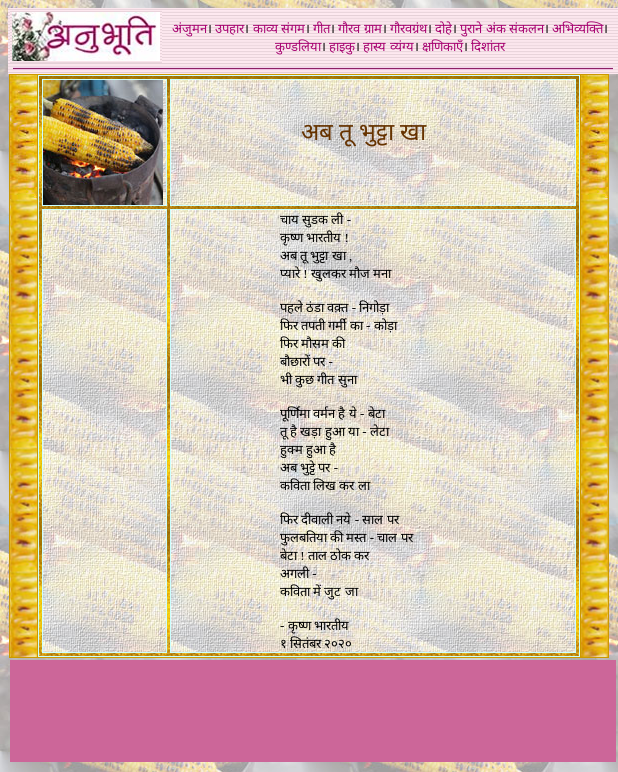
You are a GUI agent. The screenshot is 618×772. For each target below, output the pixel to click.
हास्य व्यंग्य (388, 46)
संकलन (526, 28)
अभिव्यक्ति (577, 28)
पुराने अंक (482, 28)
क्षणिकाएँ (442, 46)
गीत (321, 28)
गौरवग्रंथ (408, 28)
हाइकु (342, 46)
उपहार (229, 28)
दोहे (443, 28)
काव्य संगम (279, 28)
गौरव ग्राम (359, 28)
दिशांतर (488, 46)
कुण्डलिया (298, 46)
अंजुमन (189, 28)
